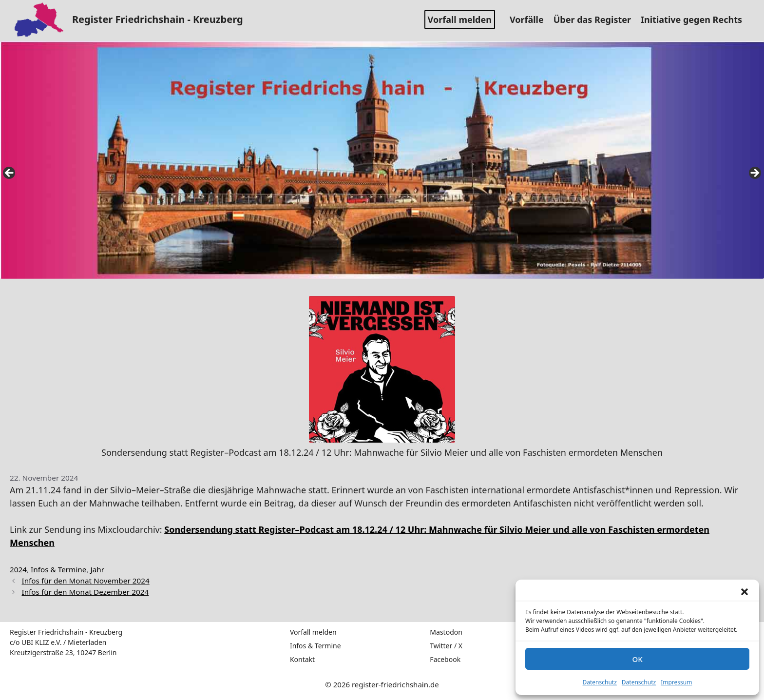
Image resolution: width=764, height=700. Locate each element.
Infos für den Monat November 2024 (85, 581)
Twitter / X (446, 646)
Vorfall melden (460, 19)
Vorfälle (530, 19)
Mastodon (446, 632)
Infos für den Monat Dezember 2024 (85, 592)
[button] (745, 592)
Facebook (445, 659)
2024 (18, 569)
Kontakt (302, 659)
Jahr (98, 569)
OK (637, 659)
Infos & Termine (58, 569)
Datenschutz (600, 682)
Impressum (676, 682)
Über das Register (596, 19)
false (10, 174)
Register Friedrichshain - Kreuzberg (158, 19)
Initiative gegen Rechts (695, 19)
